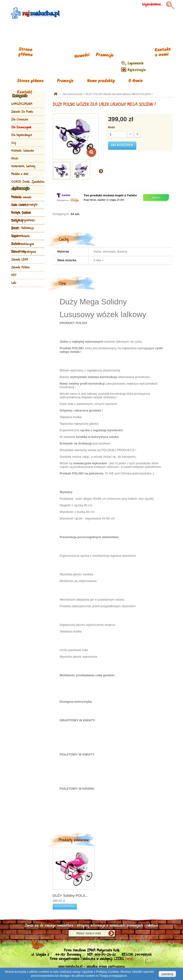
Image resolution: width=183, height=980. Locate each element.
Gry (14, 143)
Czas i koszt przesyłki (24, 320)
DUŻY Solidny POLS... (70, 895)
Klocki (15, 158)
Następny (101, 171)
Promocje (65, 81)
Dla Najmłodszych (22, 135)
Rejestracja (136, 70)
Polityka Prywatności (23, 335)
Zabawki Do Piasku (22, 112)
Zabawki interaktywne (24, 252)
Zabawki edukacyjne (23, 244)
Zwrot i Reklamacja (23, 343)
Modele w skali (20, 174)
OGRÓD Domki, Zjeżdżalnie (28, 182)
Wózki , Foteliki (21, 236)
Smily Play (17, 221)
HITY (14, 275)
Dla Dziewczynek (21, 127)
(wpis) (129, 959)
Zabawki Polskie (20, 267)
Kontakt (25, 92)
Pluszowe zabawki (21, 197)
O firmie (136, 81)
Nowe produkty (101, 81)
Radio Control (19, 205)
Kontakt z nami (163, 52)
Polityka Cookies (21, 327)
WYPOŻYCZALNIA (22, 104)
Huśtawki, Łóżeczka (23, 151)
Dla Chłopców (20, 120)
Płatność (16, 312)
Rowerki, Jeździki (21, 213)
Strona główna (30, 81)
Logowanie (136, 63)
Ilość (112, 127)
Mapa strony (18, 366)
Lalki (14, 283)
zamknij (167, 974)
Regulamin (17, 351)
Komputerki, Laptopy (23, 166)
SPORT (15, 228)
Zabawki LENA (20, 260)
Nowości (82, 56)
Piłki (14, 190)
